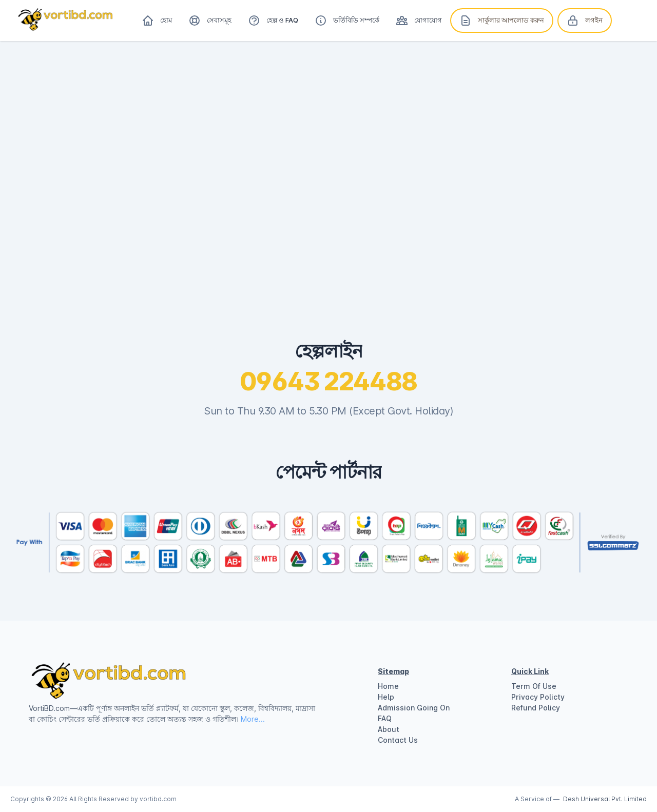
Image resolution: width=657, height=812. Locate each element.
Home (388, 686)
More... (253, 719)
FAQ (385, 718)
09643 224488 (329, 381)
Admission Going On (414, 708)
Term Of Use (534, 686)
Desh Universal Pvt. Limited (605, 799)
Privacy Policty (538, 697)
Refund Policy (536, 708)
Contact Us (398, 740)
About (389, 729)
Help (386, 697)
